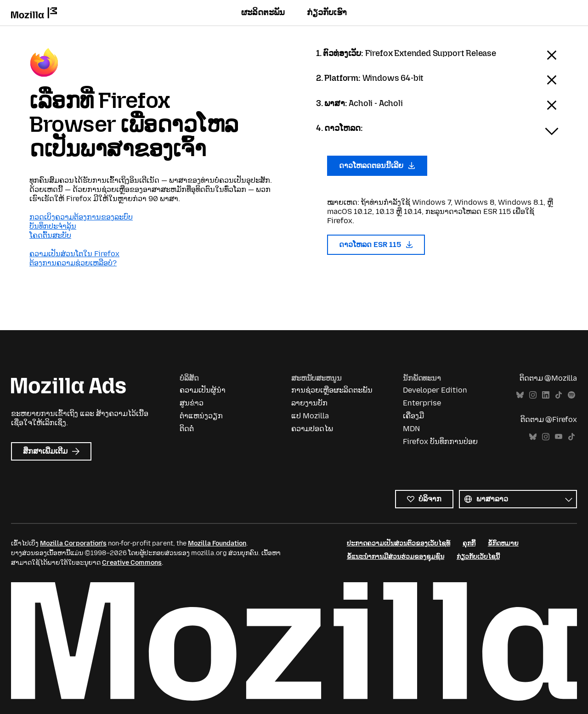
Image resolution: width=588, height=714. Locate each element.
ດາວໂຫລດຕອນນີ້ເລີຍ (377, 166)
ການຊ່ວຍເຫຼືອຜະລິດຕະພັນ (332, 390)
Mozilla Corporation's (73, 543)
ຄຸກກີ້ (469, 543)
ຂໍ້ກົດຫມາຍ (503, 543)
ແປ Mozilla (310, 416)
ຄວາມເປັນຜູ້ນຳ (203, 390)
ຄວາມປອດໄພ (312, 429)
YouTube (559, 437)
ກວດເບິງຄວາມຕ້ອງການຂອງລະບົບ (81, 217)
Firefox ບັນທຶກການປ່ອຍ (440, 441)
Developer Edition (435, 390)
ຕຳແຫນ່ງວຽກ (201, 416)
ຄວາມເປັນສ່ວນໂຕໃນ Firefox (74, 254)
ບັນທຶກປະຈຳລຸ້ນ (53, 226)
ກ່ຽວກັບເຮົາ (327, 12)
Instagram (533, 395)
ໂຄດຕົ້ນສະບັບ (50, 235)
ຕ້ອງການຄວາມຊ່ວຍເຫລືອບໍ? (73, 263)
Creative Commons (132, 563)
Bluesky (520, 395)
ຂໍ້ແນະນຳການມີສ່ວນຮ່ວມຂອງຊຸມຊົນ (396, 557)
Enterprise (422, 403)
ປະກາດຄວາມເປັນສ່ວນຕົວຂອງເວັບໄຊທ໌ (399, 543)
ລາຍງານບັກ (309, 403)
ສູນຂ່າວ (192, 403)
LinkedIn (546, 395)
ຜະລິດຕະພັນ (263, 12)
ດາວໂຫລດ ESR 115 (376, 245)
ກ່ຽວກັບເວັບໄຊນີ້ (478, 557)
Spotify (571, 395)
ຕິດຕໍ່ (187, 429)
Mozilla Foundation (217, 543)
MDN (411, 429)
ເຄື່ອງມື (413, 416)
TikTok (559, 395)
